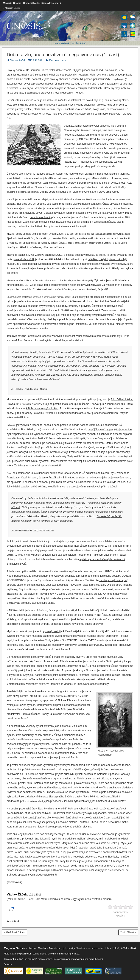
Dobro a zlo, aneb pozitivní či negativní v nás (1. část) (63, 55)
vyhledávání (79, 43)
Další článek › (128, 932)
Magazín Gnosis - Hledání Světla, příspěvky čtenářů (32, 3)
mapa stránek (62, 43)
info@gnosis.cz (72, 954)
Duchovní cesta (58, 60)
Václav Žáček (18, 60)
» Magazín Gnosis (12, 8)
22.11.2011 (37, 60)
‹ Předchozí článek (15, 932)
